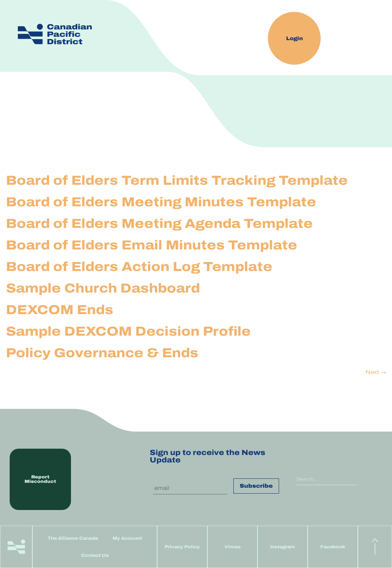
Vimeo (233, 547)
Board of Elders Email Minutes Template (152, 245)
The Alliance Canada (73, 538)
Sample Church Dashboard (103, 288)
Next (376, 372)
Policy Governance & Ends (102, 353)
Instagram (283, 547)
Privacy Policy (182, 547)
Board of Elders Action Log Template (139, 267)
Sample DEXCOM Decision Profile (128, 331)
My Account (127, 538)
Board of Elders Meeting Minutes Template (161, 202)
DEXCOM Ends (60, 310)
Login (294, 38)
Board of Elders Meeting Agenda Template (159, 223)
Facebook (333, 547)
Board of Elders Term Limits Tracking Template (177, 180)
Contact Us (95, 555)
